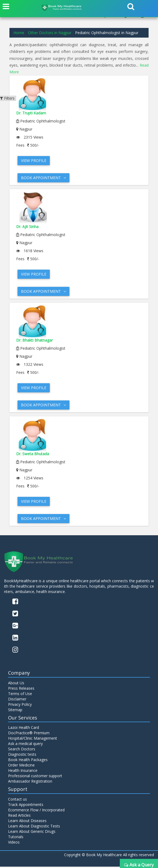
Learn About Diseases (27, 822)
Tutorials (16, 838)
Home (19, 33)
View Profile (34, 160)
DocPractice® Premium (29, 734)
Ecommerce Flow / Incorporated (36, 811)
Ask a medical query (25, 745)
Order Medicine (21, 766)
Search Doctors (22, 750)
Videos (14, 843)
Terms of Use (20, 695)
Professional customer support (35, 777)
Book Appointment (43, 177)
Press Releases (21, 689)
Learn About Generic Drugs (32, 833)
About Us (16, 684)
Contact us (17, 800)
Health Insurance (23, 772)
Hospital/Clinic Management (33, 739)
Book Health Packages (28, 761)
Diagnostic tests (22, 756)
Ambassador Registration (30, 782)
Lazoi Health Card (24, 729)
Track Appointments (26, 806)
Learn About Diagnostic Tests (34, 827)
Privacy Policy (20, 705)
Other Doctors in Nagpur (50, 33)
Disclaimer (17, 700)
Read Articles (19, 817)
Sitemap (15, 711)
